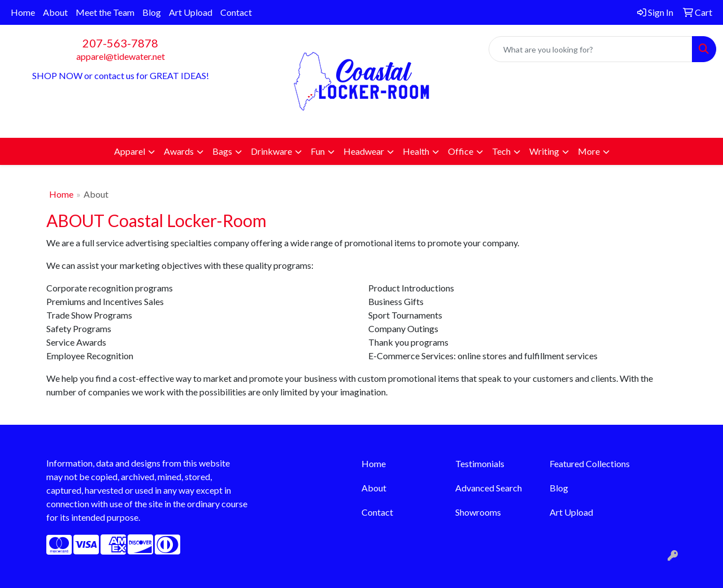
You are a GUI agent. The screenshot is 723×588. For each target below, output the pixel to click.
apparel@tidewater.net (121, 56)
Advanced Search (489, 488)
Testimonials (480, 463)
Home (23, 12)
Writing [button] (544, 151)
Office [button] (461, 151)
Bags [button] (222, 151)
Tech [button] (501, 151)
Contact (236, 12)
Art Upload (191, 12)
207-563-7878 (120, 43)
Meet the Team (105, 12)
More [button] (589, 151)
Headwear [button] (364, 151)
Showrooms (478, 512)
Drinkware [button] (271, 151)
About (55, 12)
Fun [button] (318, 151)
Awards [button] (179, 151)
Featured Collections (590, 463)
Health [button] (416, 151)
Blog (152, 12)
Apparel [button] (130, 151)
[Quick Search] (591, 49)
